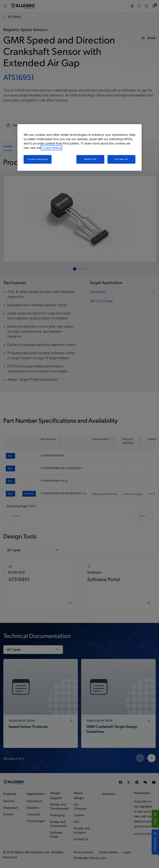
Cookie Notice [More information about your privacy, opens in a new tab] (51, 148)
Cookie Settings (38, 159)
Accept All (121, 159)
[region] (79, 147)
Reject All (90, 159)
